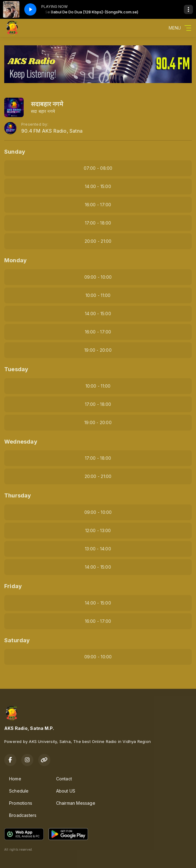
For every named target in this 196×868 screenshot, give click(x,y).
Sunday (15, 152)
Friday (13, 586)
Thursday (18, 495)
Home (15, 779)
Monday (15, 260)
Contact (64, 779)
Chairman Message (76, 803)
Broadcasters (23, 815)
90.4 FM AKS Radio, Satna (52, 131)
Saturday (17, 640)
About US (66, 791)
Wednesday (21, 442)
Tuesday (16, 369)
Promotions (21, 803)
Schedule (19, 791)
